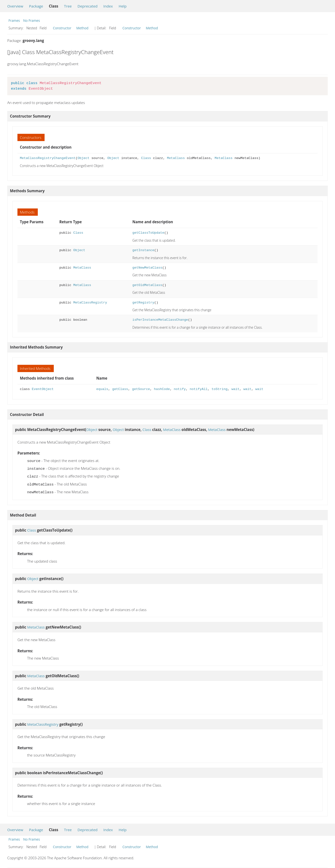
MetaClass (176, 158)
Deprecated (88, 6)
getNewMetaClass (147, 268)
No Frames (32, 20)
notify (180, 389)
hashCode (162, 389)
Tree (68, 6)
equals (102, 389)
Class (146, 158)
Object (83, 158)
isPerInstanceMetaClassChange (160, 320)
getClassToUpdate (148, 233)
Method (82, 28)
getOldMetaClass (147, 285)
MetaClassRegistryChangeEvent (48, 158)
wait (235, 389)
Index (108, 6)
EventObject (43, 389)
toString (219, 389)
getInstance (143, 250)
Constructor (62, 28)
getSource (141, 389)
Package (36, 6)
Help (123, 6)
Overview (15, 6)
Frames (14, 20)
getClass (120, 389)
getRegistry (143, 303)
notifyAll (199, 389)
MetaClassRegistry (90, 303)
